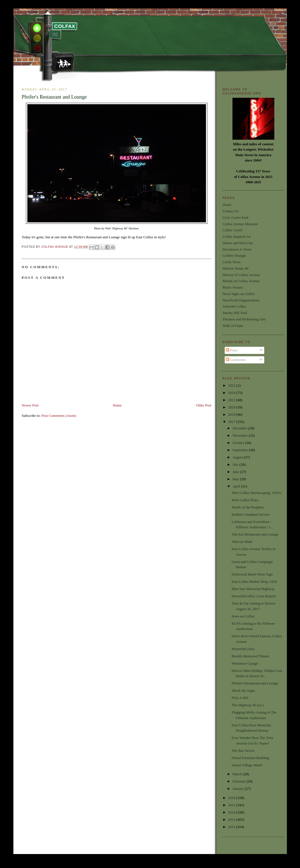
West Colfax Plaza (245, 500)
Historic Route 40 (236, 268)
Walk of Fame (233, 326)
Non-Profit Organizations (241, 300)
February (239, 781)
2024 (232, 393)
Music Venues (233, 287)
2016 (232, 798)
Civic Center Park (236, 217)
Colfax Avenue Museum (240, 224)
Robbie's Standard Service (251, 514)
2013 (232, 820)
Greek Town (232, 262)
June (236, 472)
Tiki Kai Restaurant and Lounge (255, 534)
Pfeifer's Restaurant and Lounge (255, 683)
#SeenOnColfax (243, 649)
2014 (232, 812)
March (238, 774)
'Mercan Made (242, 542)
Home (117, 405)
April (237, 486)
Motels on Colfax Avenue (241, 281)
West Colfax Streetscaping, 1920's (256, 493)
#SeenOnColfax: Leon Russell (254, 596)
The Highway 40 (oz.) (248, 705)
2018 (232, 414)
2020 (232, 407)
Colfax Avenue (55, 247)
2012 (232, 827)
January (239, 789)
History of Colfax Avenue (241, 275)
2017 (232, 422)
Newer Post (30, 405)
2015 (232, 805)
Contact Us (231, 211)
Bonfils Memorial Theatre (251, 656)
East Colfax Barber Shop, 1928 (254, 582)
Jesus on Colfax (243, 616)
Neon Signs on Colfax (239, 294)
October (239, 443)
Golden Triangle (235, 255)
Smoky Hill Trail (235, 313)
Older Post (204, 405)
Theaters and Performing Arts (244, 319)
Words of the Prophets (248, 507)
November (241, 435)
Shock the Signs (243, 690)
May (236, 479)
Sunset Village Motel (247, 765)
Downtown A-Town (237, 249)
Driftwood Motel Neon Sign (252, 574)
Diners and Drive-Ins (238, 243)
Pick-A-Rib (240, 698)
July (236, 464)
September (241, 450)
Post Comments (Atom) (59, 416)
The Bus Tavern (243, 751)
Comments (236, 360)
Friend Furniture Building (250, 758)
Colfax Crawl (232, 230)
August (238, 457)
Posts (232, 350)
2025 (232, 385)
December (240, 428)
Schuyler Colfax (235, 306)
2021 (232, 400)
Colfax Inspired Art (237, 236)
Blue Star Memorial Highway (253, 589)
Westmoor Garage (245, 663)
